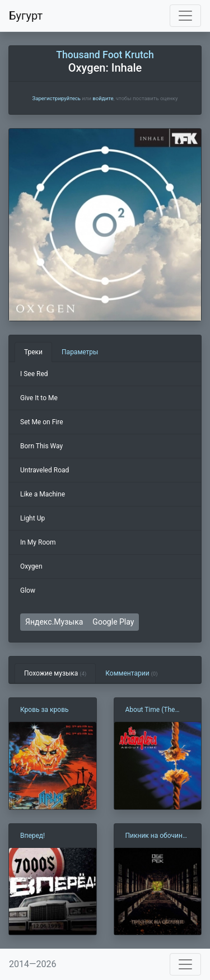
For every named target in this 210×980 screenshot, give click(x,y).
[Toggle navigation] (185, 16)
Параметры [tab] (80, 352)
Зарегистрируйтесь (56, 98)
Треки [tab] (33, 352)
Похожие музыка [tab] (55, 673)
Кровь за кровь (45, 710)
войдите (103, 98)
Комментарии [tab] (131, 673)
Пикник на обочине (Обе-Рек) (156, 836)
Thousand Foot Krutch (105, 55)
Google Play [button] (113, 622)
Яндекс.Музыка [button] (54, 622)
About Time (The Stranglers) (150, 710)
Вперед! (32, 836)
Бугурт (26, 16)
